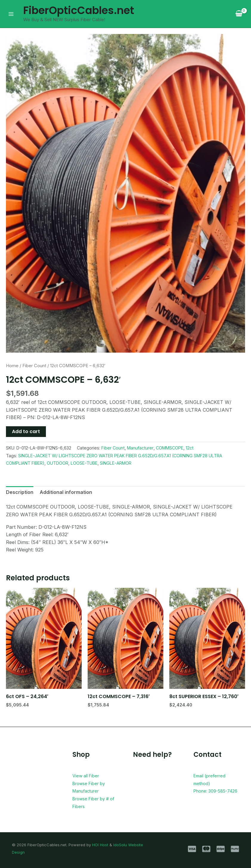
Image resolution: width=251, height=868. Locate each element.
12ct (190, 448)
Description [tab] (20, 492)
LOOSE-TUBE (84, 463)
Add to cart (26, 431)
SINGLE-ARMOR (116, 463)
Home (12, 366)
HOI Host (100, 845)
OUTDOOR (58, 463)
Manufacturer (140, 448)
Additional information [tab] (66, 492)
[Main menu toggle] (11, 14)
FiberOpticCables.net (79, 10)
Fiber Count (34, 366)
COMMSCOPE (170, 448)
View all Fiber (88, 776)
